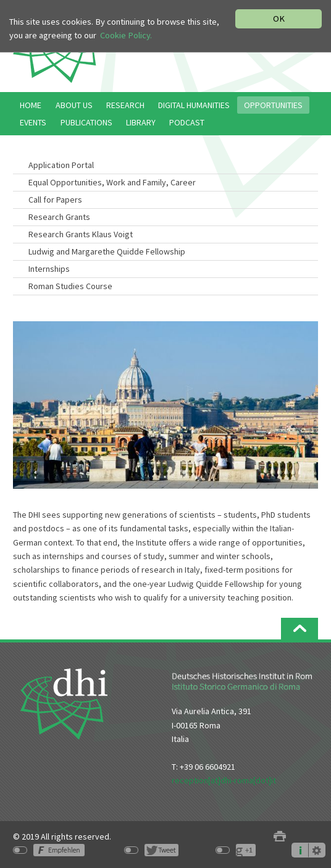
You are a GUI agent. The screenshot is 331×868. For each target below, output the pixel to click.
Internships (49, 269)
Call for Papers (55, 200)
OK (279, 19)
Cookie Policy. (126, 35)
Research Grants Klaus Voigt (81, 234)
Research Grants (59, 217)
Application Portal (61, 165)
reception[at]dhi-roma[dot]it (224, 780)
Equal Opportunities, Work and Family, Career (112, 182)
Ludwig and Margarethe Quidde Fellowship (107, 251)
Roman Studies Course (70, 286)
